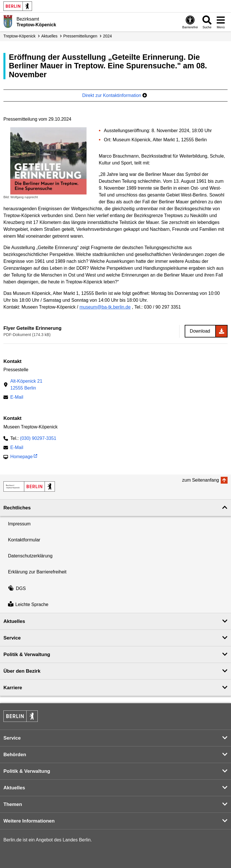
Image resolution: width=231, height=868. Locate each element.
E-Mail (17, 398)
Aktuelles (49, 36)
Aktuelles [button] (14, 621)
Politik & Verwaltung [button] (27, 655)
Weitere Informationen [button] (29, 821)
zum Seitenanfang (201, 480)
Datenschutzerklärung (30, 556)
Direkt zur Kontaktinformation (114, 95)
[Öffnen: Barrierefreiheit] (190, 22)
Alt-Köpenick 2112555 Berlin (26, 385)
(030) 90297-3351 (38, 438)
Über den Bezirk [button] (22, 671)
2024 (107, 36)
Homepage (21, 457)
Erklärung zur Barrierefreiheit (37, 572)
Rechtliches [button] (17, 508)
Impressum (19, 524)
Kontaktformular (24, 540)
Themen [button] (13, 804)
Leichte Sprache (28, 605)
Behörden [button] (15, 755)
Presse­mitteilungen (80, 36)
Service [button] (12, 638)
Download (200, 331)
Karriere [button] (13, 688)
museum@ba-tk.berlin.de (105, 307)
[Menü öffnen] (221, 22)
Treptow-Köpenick (19, 36)
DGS (17, 588)
